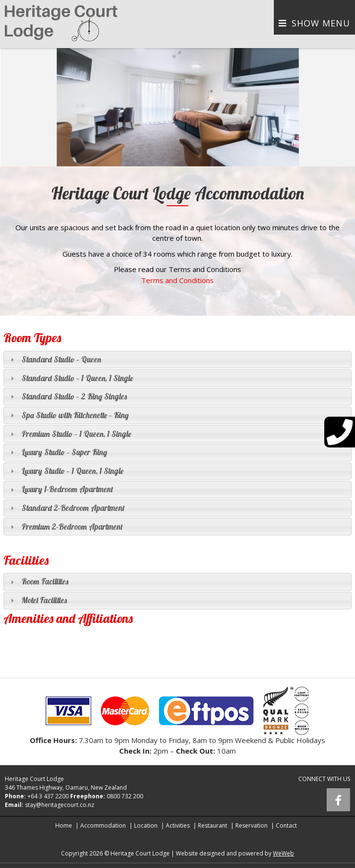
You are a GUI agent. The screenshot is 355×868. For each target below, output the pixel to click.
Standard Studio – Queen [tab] (55, 359)
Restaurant (213, 825)
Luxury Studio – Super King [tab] (58, 452)
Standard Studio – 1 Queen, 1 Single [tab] (71, 378)
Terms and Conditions (177, 280)
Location (146, 825)
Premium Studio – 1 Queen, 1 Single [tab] (70, 434)
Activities (178, 825)
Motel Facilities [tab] (37, 600)
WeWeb (283, 853)
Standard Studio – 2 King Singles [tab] (67, 396)
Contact (286, 825)
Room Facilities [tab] (38, 581)
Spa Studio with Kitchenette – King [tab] (68, 415)
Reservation (251, 825)
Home (64, 825)
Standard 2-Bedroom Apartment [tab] (67, 508)
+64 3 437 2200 (48, 796)
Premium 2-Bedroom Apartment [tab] (66, 527)
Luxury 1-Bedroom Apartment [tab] (61, 489)
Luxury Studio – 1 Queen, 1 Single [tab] (66, 471)
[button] (9, 107)
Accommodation (103, 825)
